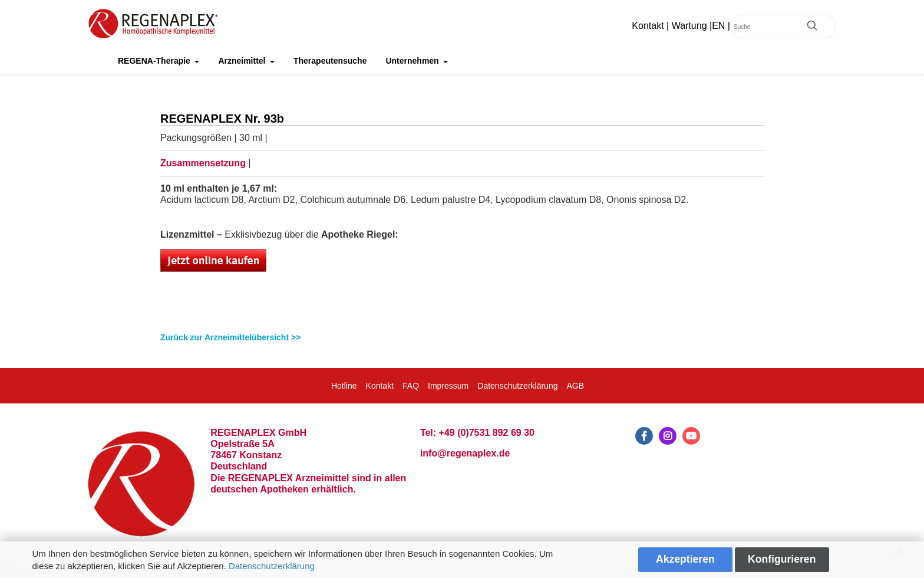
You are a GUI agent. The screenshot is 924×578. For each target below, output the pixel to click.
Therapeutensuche (330, 61)
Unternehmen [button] (413, 61)
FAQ (411, 386)
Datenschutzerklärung (272, 566)
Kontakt (648, 26)
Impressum (448, 386)
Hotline (344, 386)
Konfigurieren (782, 559)
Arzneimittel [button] (243, 61)
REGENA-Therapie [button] (155, 61)
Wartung (689, 26)
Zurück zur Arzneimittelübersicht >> (230, 337)
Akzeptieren (685, 559)
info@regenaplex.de (465, 453)
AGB (575, 386)
